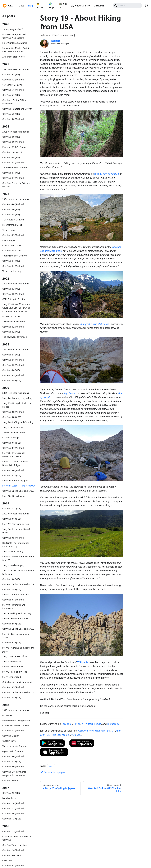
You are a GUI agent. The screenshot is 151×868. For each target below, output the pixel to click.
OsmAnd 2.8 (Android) (13, 803)
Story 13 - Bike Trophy (13, 565)
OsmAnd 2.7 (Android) (13, 808)
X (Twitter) (87, 724)
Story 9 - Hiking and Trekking (17, 613)
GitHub (99, 6)
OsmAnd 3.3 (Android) (13, 687)
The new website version (15, 337)
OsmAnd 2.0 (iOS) (11, 793)
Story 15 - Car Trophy (13, 551)
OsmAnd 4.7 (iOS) (11, 173)
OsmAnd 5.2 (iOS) (11, 74)
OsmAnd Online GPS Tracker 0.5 (18, 629)
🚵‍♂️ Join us (63, 6)
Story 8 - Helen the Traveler (16, 618)
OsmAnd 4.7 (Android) (13, 178)
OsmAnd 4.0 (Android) (13, 365)
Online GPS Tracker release (16, 725)
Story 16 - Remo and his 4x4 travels (16, 531)
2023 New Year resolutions (16, 284)
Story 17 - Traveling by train (16, 524)
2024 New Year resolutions (16, 199)
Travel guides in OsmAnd (15, 746)
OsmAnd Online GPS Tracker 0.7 (18, 584)
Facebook (67, 724)
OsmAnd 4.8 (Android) (13, 162)
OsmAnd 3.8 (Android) (13, 412)
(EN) (108, 731)
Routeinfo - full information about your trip (16, 545)
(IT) (113, 731)
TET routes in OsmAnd (13, 220)
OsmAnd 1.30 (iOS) (12, 819)
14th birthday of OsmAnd (15, 168)
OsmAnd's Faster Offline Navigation (14, 102)
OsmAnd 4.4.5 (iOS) (12, 251)
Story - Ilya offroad (12, 677)
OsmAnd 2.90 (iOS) (12, 589)
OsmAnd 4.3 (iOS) (11, 289)
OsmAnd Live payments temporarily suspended (14, 774)
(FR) (119, 731)
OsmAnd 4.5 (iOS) (11, 214)
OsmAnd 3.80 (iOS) (12, 417)
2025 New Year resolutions (16, 132)
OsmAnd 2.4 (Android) (13, 850)
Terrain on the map (12, 271)
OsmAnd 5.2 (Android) (13, 80)
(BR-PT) (61, 735)
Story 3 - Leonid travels (14, 667)
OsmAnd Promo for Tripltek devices (16, 185)
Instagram (113, 724)
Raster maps (9, 240)
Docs (21, 6)
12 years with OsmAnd (14, 322)
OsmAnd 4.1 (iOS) (11, 355)
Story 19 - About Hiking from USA (19, 486)
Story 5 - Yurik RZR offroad (15, 656)
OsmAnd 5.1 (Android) (13, 90)
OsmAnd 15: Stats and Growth (17, 109)
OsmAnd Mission (11, 736)
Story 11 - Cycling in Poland (16, 595)
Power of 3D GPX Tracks (14, 147)
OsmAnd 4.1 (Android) (13, 360)
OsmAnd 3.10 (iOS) (12, 519)
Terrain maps (9, 230)
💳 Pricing (40, 6)
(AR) (74, 735)
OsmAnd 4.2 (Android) (13, 327)
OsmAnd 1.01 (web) (12, 152)
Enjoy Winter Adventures (15, 43)
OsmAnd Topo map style (15, 845)
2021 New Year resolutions (16, 393)
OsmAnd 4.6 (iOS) (11, 209)
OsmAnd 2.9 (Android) (13, 767)
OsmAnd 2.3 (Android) (13, 866)
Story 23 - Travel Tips (13, 427)
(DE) (42, 735)
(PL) (68, 735)
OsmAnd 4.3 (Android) (13, 294)
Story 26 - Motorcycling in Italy (17, 398)
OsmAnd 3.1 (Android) (13, 731)
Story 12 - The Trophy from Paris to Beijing (18, 572)
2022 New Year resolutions (16, 350)
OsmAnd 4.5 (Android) (13, 235)
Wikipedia (83, 662)
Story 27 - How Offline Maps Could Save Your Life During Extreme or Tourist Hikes (16, 308)
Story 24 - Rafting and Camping (18, 422)
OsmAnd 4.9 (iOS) (11, 137)
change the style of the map (95, 324)
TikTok (77, 724)
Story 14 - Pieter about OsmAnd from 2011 (18, 558)
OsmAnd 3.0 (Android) (13, 756)
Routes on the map (12, 316)
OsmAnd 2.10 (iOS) (12, 761)
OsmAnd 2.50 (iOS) (12, 697)
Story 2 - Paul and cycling (15, 672)
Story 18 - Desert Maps (14, 496)
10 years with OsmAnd (14, 432)
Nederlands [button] (79, 6)
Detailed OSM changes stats (16, 720)
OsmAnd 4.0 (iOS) (11, 370)
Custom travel (9, 741)
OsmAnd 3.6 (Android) (13, 470)
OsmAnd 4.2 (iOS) (11, 332)
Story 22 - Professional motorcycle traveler (13, 455)
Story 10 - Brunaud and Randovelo (14, 607)
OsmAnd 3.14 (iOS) (12, 443)
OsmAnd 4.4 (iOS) (11, 261)
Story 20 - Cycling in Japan (15, 481)
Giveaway (7, 715)
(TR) (79, 735)
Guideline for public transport (17, 682)
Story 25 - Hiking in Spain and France (17, 405)
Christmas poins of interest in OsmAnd (17, 838)
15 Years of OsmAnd (12, 85)
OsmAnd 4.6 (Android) (13, 204)
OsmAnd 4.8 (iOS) (11, 157)
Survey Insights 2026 (13, 29)
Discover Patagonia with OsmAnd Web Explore (14, 36)
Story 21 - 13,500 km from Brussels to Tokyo (15, 463)
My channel (70, 393)
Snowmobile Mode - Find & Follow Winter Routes (16, 50)
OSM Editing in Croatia (14, 299)
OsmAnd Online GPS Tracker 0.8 (18, 491)
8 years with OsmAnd (13, 751)
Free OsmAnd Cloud (12, 225)
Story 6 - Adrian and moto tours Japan (18, 650)
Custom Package (11, 438)
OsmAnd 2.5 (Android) (13, 831)
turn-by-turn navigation (107, 174)
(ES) (54, 735)
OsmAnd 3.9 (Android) (13, 375)
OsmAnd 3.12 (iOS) (12, 475)
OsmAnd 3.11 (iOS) (12, 508)
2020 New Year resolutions (16, 514)
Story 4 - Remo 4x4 (12, 661)
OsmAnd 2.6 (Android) (13, 814)
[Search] (127, 6)
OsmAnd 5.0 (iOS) (11, 114)
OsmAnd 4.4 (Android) (13, 266)
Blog (30, 6)
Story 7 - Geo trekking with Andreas (16, 636)
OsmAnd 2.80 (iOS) (12, 624)
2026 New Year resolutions (16, 69)
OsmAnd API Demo (12, 855)
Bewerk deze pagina (53, 772)
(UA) (48, 735)
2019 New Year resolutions (16, 710)
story (51, 766)
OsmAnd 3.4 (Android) (13, 600)
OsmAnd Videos (10, 780)
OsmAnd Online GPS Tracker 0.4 (18, 692)
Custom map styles (12, 245)
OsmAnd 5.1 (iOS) (11, 95)
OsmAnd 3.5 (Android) (13, 538)
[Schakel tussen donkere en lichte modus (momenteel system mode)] (146, 6)
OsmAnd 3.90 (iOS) (12, 380)
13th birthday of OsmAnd (15, 256)
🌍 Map (51, 6)
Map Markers (9, 798)
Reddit (98, 724)
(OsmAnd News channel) (91, 731)
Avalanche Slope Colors (14, 57)
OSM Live (7, 860)
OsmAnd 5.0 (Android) (13, 119)
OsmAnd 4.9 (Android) (13, 142)
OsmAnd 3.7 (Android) (13, 448)
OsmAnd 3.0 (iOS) (11, 579)
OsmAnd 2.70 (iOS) (12, 643)
